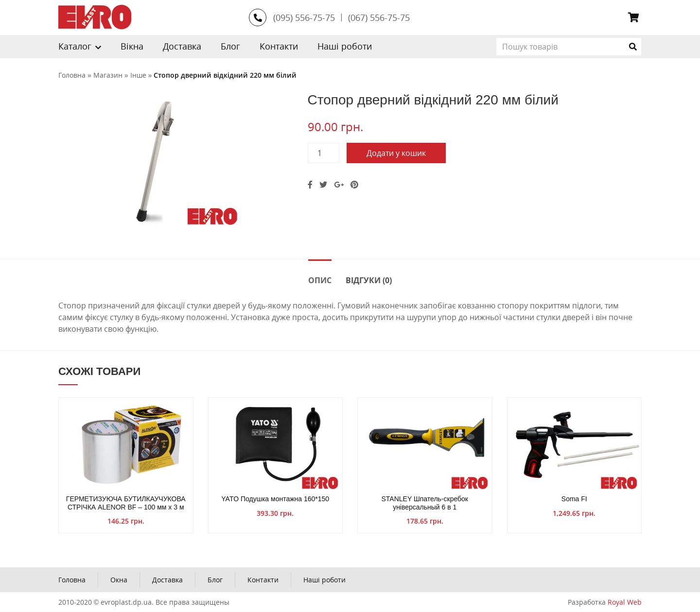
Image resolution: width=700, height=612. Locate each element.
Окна (119, 580)
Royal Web (625, 602)
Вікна (132, 46)
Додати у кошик (396, 153)
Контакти (279, 46)
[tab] (320, 280)
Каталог (75, 46)
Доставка (182, 46)
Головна (72, 580)
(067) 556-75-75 (379, 17)
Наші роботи (345, 46)
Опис (320, 280)
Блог (230, 46)
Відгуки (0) (369, 280)
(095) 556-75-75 (304, 17)
